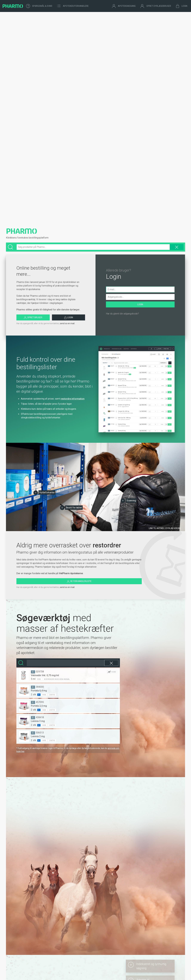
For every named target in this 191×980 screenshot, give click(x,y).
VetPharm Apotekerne (71, 573)
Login (181, 6)
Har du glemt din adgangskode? (122, 314)
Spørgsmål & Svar (39, 6)
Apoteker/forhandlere (73, 6)
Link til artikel (165, 528)
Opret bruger (33, 318)
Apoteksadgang (124, 6)
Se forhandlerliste (79, 582)
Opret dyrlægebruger (156, 6)
